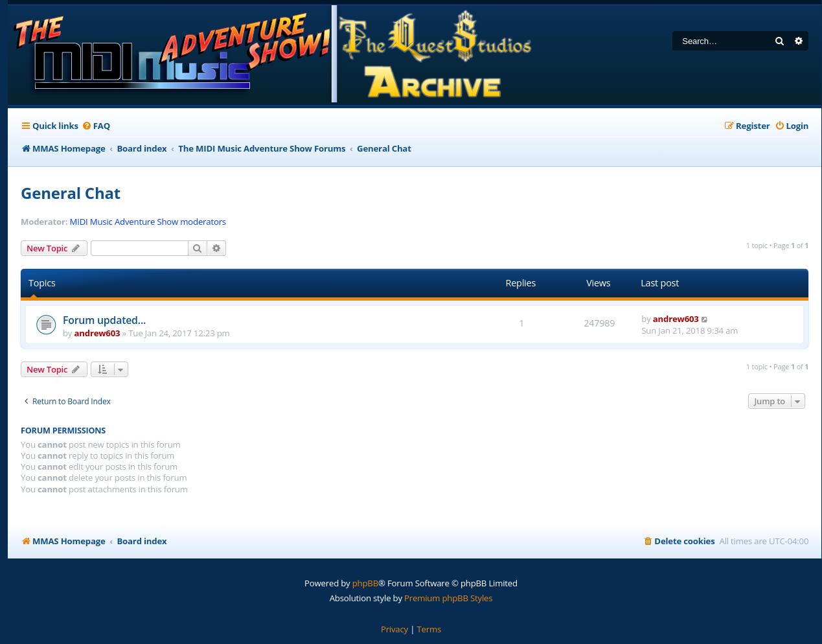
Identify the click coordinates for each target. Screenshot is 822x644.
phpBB (365, 583)
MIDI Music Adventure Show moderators (148, 222)
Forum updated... (104, 320)
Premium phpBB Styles (448, 598)
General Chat (71, 193)
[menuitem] (96, 126)
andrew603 (97, 333)
